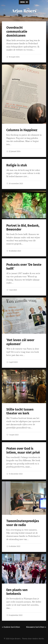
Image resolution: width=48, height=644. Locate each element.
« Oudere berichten (11, 627)
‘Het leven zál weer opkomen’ (20, 342)
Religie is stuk (17, 165)
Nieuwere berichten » (36, 627)
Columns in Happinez (22, 130)
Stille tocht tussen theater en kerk (20, 411)
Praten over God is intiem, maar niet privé (23, 451)
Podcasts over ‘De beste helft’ (24, 267)
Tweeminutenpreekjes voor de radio (23, 523)
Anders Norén (38, 639)
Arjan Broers (24, 11)
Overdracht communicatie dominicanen (17, 32)
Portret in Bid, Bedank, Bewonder (23, 228)
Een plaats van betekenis (17, 592)
